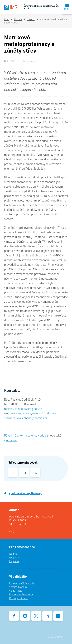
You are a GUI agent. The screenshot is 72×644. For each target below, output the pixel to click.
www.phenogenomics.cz (32, 418)
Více (11, 532)
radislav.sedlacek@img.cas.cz (23, 409)
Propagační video (19, 598)
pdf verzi (12, 440)
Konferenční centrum (21, 594)
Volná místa (16, 591)
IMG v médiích (30, 61)
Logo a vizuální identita (22, 583)
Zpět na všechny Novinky (23, 493)
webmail (14, 554)
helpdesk (14, 561)
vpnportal (14, 557)
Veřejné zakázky (18, 587)
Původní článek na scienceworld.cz (26, 435)
